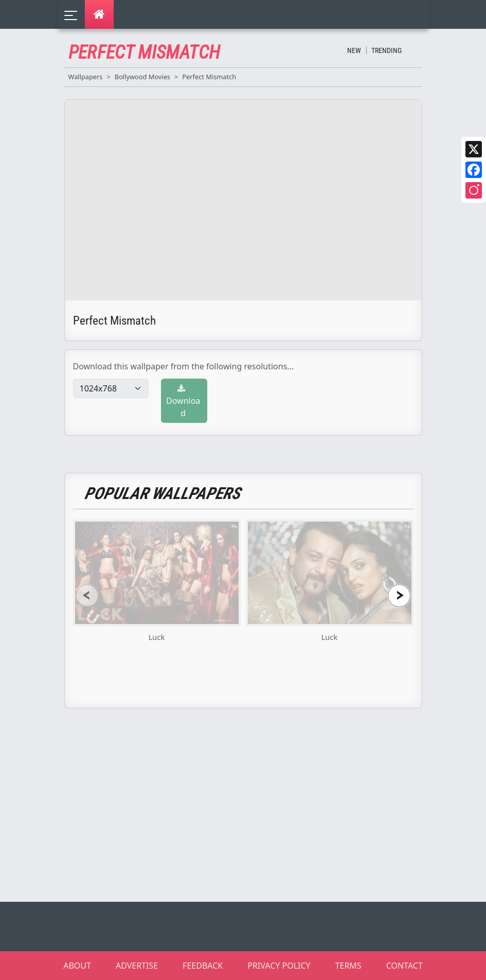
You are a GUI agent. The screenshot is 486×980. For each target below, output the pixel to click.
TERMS (348, 966)
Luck (157, 637)
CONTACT (404, 966)
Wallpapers (86, 77)
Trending (386, 50)
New (354, 50)
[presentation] (87, 595)
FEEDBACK (203, 966)
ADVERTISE (137, 966)
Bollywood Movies (142, 77)
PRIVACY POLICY (279, 966)
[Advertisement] (249, 805)
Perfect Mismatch (209, 77)
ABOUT (77, 966)
